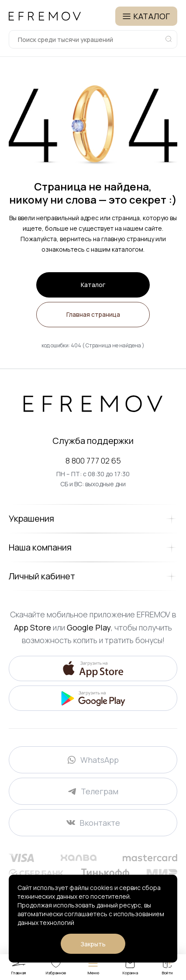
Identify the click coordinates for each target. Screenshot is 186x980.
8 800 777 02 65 (93, 461)
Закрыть (93, 944)
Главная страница (93, 314)
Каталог (93, 285)
